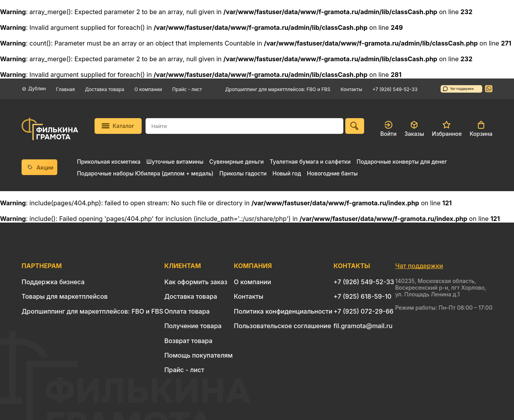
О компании (148, 89)
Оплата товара (187, 311)
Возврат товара (189, 341)
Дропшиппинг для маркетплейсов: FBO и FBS (278, 89)
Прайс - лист (187, 89)
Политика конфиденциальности (283, 311)
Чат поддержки (458, 89)
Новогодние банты (332, 173)
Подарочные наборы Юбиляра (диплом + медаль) (145, 173)
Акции (40, 167)
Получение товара (193, 326)
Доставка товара (105, 89)
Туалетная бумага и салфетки (310, 162)
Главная (66, 89)
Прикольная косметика (109, 162)
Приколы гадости (243, 173)
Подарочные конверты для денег (402, 162)
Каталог (118, 126)
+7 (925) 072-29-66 (364, 311)
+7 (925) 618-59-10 (363, 296)
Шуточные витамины (175, 162)
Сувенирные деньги (236, 162)
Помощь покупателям (199, 355)
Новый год (287, 173)
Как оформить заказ (196, 282)
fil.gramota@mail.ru (363, 326)
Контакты (351, 89)
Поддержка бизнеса (53, 282)
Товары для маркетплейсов (65, 296)
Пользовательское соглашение (283, 326)
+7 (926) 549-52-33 (395, 89)
